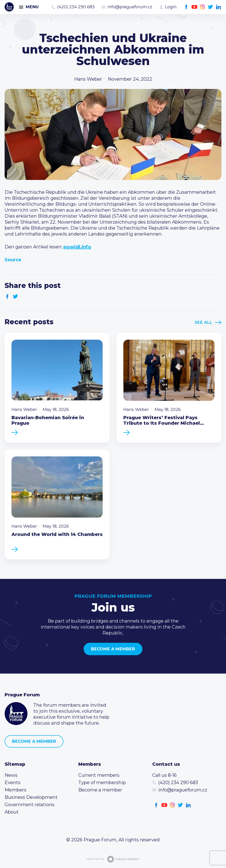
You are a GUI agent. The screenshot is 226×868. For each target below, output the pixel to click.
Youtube (194, 7)
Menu (32, 7)
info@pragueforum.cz (130, 7)
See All (203, 322)
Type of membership (102, 783)
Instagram (202, 7)
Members (16, 790)
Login (171, 7)
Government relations (30, 805)
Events (13, 783)
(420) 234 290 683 (76, 7)
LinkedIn (219, 7)
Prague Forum (9, 7)
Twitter (210, 7)
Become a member (113, 649)
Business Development (31, 797)
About (12, 812)
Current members (99, 775)
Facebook (186, 7)
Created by (113, 859)
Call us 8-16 (164, 775)
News (11, 775)
